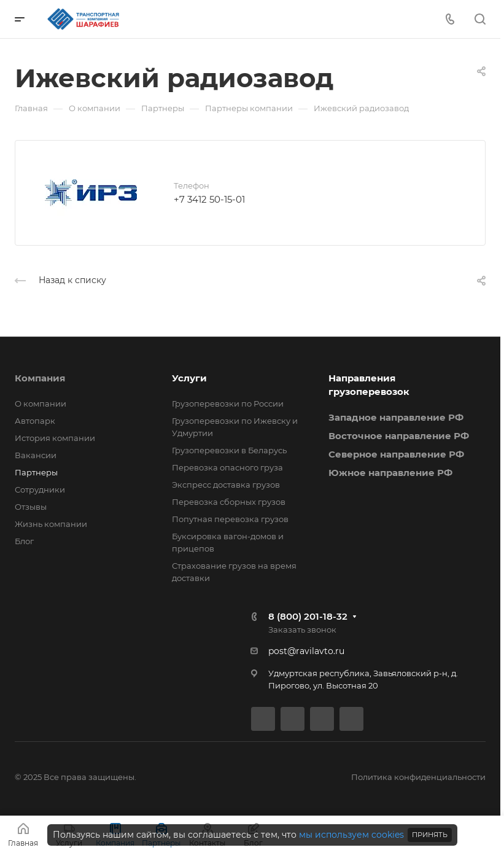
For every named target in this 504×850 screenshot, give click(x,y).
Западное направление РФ (396, 417)
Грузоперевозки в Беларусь (229, 450)
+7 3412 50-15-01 (209, 199)
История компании (55, 438)
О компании (41, 404)
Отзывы (31, 507)
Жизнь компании (51, 524)
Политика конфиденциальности (418, 777)
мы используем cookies (351, 835)
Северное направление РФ (396, 454)
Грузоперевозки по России (228, 404)
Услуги (189, 378)
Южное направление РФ (390, 473)
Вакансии (36, 455)
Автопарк (35, 421)
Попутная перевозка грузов (230, 519)
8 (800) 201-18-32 (308, 616)
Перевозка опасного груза (227, 467)
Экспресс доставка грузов (226, 485)
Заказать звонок (302, 630)
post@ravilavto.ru (306, 651)
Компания (40, 378)
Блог (24, 541)
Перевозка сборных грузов (229, 502)
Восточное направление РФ (399, 436)
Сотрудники (40, 489)
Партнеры (36, 472)
